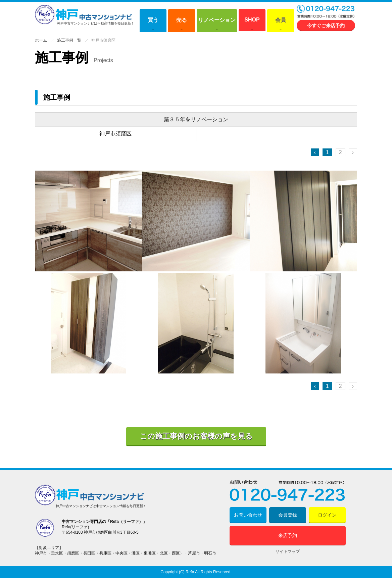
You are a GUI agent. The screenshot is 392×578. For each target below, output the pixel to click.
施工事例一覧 (69, 40)
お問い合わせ (248, 515)
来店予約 (288, 535)
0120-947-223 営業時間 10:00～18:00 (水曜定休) (326, 12)
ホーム (41, 40)
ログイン (327, 515)
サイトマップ (288, 551)
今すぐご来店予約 (326, 26)
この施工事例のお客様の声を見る (196, 436)
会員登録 (288, 515)
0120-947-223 (288, 491)
